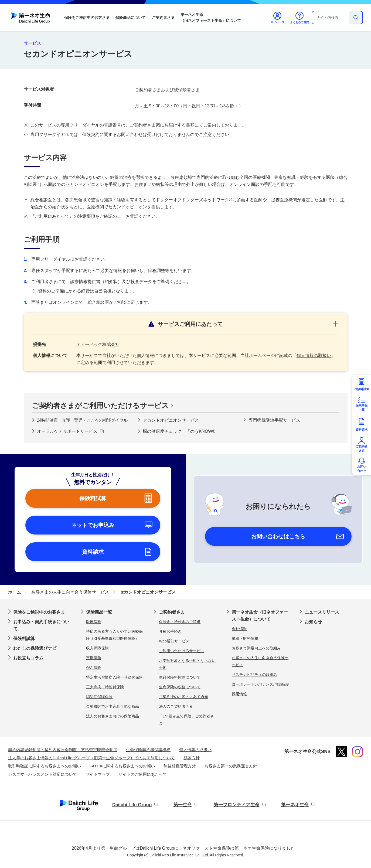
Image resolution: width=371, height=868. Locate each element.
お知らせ (313, 622)
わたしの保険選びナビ (35, 648)
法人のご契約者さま (176, 706)
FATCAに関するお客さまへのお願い (122, 766)
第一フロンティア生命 (237, 805)
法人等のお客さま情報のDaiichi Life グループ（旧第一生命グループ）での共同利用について (91, 758)
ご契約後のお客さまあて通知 (183, 697)
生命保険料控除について (180, 677)
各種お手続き (170, 631)
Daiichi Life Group (132, 805)
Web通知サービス (174, 641)
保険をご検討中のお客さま (87, 18)
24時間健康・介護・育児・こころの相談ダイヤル (82, 420)
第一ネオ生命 (295, 805)
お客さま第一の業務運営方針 (231, 766)
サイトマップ (98, 774)
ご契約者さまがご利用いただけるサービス (100, 406)
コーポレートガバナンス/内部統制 (261, 684)
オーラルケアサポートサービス (67, 431)
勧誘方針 (192, 758)
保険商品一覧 (99, 612)
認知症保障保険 (99, 697)
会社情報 (239, 629)
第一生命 (183, 805)
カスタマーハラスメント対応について (42, 774)
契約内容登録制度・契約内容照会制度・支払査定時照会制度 (63, 750)
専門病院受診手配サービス (274, 420)
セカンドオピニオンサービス (171, 420)
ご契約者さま (163, 18)
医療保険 (94, 622)
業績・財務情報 (245, 638)
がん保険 (94, 668)
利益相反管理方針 (180, 766)
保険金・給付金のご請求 (180, 622)
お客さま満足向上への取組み (256, 648)
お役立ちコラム (28, 658)
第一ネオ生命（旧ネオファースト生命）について (211, 18)
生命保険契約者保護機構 (148, 750)
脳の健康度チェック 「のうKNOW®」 (181, 431)
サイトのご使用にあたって (143, 774)
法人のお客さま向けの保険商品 (113, 716)
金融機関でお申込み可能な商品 (113, 706)
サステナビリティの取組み (254, 675)
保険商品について (131, 18)
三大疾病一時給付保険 (105, 687)
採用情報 (239, 694)
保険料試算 (24, 639)
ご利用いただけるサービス (182, 651)
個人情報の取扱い (314, 355)
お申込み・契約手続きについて (41, 625)
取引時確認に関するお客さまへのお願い (45, 766)
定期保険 (94, 658)
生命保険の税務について (180, 687)
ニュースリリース (322, 612)
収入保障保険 (97, 648)
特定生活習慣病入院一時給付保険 (114, 677)
